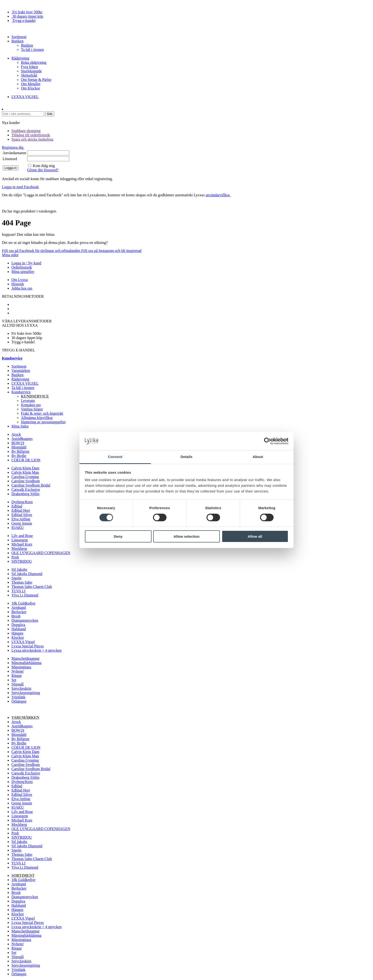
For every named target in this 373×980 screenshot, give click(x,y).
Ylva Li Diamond (25, 595)
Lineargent (20, 540)
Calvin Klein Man (25, 472)
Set (14, 680)
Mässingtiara (21, 667)
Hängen (17, 633)
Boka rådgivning (34, 62)
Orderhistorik (22, 267)
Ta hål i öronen (32, 50)
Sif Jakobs (19, 569)
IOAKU (18, 528)
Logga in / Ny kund (26, 263)
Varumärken (21, 371)
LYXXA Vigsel (23, 642)
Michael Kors (22, 544)
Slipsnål (18, 684)
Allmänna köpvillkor (37, 418)
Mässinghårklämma (26, 663)
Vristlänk (18, 697)
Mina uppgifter (23, 272)
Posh (15, 557)
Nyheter (18, 671)
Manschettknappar (25, 658)
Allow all (255, 536)
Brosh (16, 616)
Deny (118, 536)
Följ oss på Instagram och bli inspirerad (111, 251)
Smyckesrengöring (26, 693)
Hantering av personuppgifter (43, 422)
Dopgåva (18, 625)
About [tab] (258, 457)
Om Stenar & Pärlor (36, 80)
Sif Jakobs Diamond (27, 574)
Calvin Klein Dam (25, 468)
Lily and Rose (22, 536)
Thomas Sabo (22, 582)
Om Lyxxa (20, 280)
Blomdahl (19, 447)
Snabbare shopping (26, 131)
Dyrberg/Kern (22, 502)
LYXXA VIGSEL (25, 97)
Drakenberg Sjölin (25, 494)
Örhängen (19, 701)
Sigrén (16, 578)
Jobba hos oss (22, 288)
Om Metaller (31, 84)
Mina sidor (10, 255)
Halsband (19, 629)
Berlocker (19, 612)
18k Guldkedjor (23, 603)
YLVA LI (18, 591)
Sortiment (19, 37)
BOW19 (18, 443)
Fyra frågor (29, 67)
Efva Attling (21, 519)
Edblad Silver (22, 515)
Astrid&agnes (22, 439)
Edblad (17, 506)
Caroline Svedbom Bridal (31, 485)
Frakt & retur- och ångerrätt (42, 413)
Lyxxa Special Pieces (28, 646)
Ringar (17, 676)
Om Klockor (30, 88)
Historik (18, 284)
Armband (19, 608)
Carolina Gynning (25, 477)
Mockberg (19, 549)
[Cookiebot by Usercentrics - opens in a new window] (267, 441)
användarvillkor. (218, 195)
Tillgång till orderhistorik (31, 135)
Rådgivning (20, 58)
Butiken (17, 41)
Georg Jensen (22, 523)
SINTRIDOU (22, 561)
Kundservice (21, 392)
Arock (16, 434)
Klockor (18, 638)
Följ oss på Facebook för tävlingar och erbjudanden (42, 251)
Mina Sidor (20, 426)
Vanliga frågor (32, 409)
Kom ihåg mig (44, 166)
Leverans (28, 401)
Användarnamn (14, 153)
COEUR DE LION (26, 460)
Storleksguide (31, 71)
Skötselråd (29, 75)
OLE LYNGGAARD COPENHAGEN (41, 553)
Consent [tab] (115, 457)
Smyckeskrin (21, 688)
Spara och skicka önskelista (32, 139)
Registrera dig (13, 147)
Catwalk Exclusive (26, 490)
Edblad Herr (21, 510)
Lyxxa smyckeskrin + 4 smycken (37, 650)
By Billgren (20, 451)
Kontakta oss (31, 405)
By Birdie (19, 456)
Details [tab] (186, 457)
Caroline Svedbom (26, 481)
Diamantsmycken (25, 620)
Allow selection (186, 536)
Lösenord (10, 159)
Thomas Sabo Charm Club (32, 587)
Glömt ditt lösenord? (43, 170)
